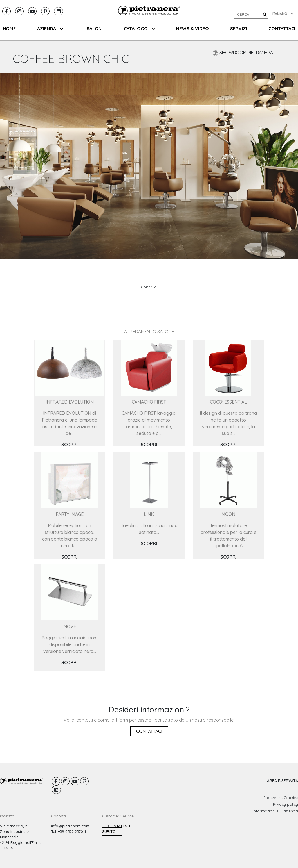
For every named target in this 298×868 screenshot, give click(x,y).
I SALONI (94, 29)
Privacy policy (285, 804)
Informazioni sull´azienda (275, 811)
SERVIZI (239, 29)
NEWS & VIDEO (192, 29)
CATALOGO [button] (139, 29)
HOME (9, 29)
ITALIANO (283, 14)
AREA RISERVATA (283, 781)
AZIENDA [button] (50, 29)
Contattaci (149, 731)
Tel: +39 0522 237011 (69, 831)
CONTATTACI (282, 29)
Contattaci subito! (116, 829)
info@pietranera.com (70, 826)
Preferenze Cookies (281, 798)
